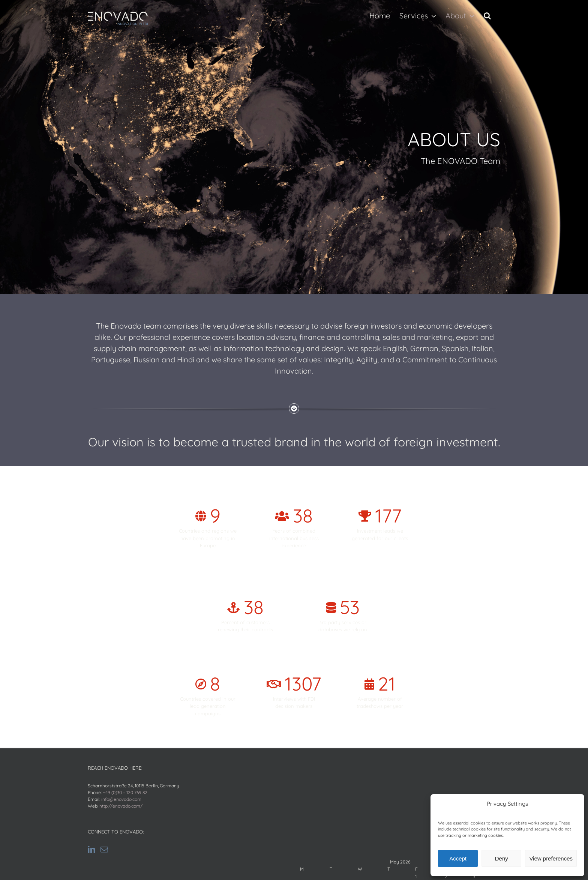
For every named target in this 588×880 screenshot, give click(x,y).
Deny (502, 858)
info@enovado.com (121, 799)
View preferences (551, 858)
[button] (487, 16)
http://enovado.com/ (121, 806)
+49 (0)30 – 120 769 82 (125, 792)
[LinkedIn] (91, 850)
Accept (458, 858)
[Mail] (104, 850)
